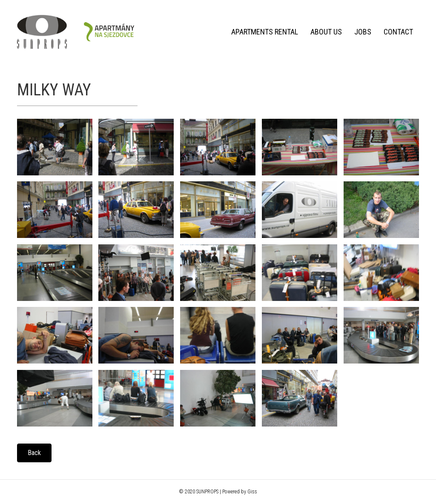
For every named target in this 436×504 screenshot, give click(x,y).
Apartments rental (265, 32)
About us (326, 32)
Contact (398, 32)
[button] (34, 453)
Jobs (363, 32)
